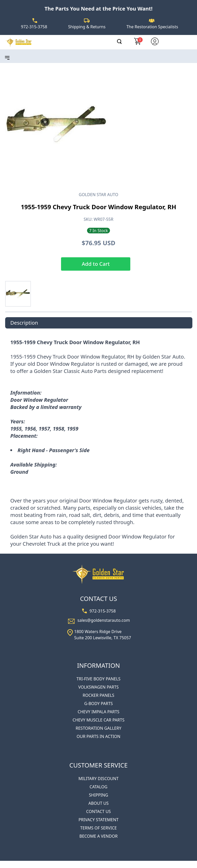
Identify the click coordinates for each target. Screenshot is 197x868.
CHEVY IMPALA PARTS (98, 712)
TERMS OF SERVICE (99, 828)
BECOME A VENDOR (98, 836)
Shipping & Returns (87, 27)
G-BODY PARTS (98, 703)
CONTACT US (99, 811)
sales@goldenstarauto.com (104, 620)
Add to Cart (96, 264)
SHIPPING (98, 795)
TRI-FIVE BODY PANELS (98, 679)
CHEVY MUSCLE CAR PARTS (98, 720)
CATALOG (98, 787)
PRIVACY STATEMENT (98, 820)
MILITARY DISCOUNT (99, 779)
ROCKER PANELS (98, 695)
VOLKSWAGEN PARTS (98, 687)
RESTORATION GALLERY (98, 728)
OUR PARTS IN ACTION (99, 736)
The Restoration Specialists (152, 27)
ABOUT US (98, 803)
